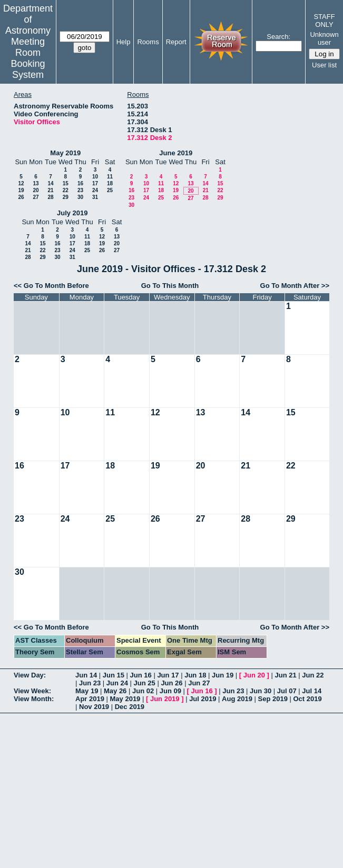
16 (80, 183)
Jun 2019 (165, 699)
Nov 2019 (94, 707)
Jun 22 (313, 675)
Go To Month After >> (295, 286)
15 (66, 183)
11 (110, 177)
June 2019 (176, 153)
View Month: (34, 699)
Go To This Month (170, 286)
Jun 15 (114, 675)
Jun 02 (143, 691)
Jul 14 (312, 691)
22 (66, 190)
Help (124, 42)
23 (80, 190)
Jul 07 (287, 691)
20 (36, 190)
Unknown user (324, 38)
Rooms (148, 42)
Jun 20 (254, 675)
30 (80, 197)
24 (95, 190)
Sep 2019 (273, 699)
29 (66, 197)
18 (110, 183)
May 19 (87, 691)
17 (95, 183)
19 (21, 190)
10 (95, 177)
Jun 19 (223, 675)
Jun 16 (141, 675)
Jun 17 (168, 675)
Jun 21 (285, 675)
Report (176, 42)
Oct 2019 (307, 699)
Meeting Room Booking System (28, 58)
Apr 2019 (90, 699)
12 (21, 183)
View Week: (32, 691)
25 (110, 190)
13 (36, 183)
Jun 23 (90, 683)
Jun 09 (170, 691)
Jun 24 (117, 683)
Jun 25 (145, 683)
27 (36, 197)
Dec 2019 (130, 707)
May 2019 (65, 153)
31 (95, 197)
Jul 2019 (203, 699)
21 (50, 190)
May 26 (115, 691)
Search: (278, 37)
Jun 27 (199, 683)
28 (50, 197)
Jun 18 (195, 675)
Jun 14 (86, 675)
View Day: (30, 675)
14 (50, 183)
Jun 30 (261, 691)
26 (21, 197)
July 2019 (72, 213)
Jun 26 (171, 683)
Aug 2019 (237, 699)
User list (324, 65)
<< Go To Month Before (51, 286)
